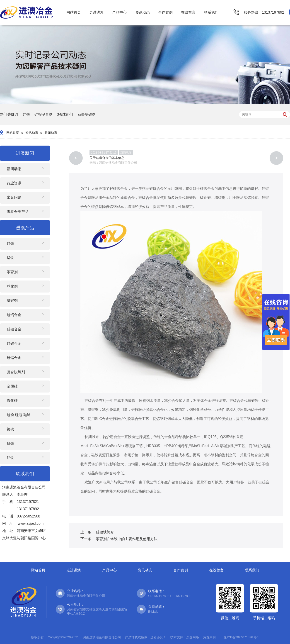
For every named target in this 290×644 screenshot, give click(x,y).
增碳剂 (12, 301)
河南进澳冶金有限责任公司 (118, 163)
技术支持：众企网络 (185, 637)
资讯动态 (143, 12)
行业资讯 (14, 183)
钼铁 (10, 458)
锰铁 (10, 258)
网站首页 (74, 12)
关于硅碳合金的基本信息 (107, 158)
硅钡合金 (14, 329)
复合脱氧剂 (16, 372)
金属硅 (12, 386)
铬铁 (10, 429)
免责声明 (209, 637)
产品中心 (119, 12)
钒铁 (10, 443)
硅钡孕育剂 (43, 114)
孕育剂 (12, 272)
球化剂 (12, 286)
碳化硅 (12, 401)
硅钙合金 (14, 315)
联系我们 (211, 12)
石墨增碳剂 (87, 114)
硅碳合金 (14, 343)
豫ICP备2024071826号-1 (241, 637)
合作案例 (165, 12)
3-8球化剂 (65, 114)
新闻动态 (51, 133)
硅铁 (26, 114)
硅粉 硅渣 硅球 (19, 415)
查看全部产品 (18, 212)
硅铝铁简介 (105, 532)
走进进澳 (97, 12)
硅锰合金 (14, 358)
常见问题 (14, 197)
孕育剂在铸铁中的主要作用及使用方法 (127, 539)
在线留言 (188, 12)
